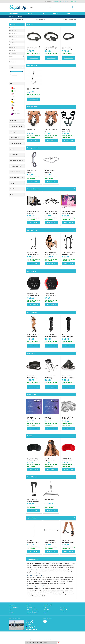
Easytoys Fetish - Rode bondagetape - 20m (51, 295)
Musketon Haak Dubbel (32, 171)
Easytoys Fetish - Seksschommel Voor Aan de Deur (33, 253)
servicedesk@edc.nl (31, 630)
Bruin (14, 108)
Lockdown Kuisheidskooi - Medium (49, 418)
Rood (14, 88)
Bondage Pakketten (14, 39)
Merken (11, 613)
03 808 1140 (30, 628)
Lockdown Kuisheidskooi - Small (34, 418)
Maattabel (47, 609)
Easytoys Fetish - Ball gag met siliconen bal (34, 48)
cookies (45, 643)
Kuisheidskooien (13, 53)
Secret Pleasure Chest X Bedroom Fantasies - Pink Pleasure (68, 212)
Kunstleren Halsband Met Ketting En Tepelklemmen (51, 377)
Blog (11, 609)
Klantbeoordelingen (52, 640)
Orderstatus (64, 609)
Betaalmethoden (31, 608)
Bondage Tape (13, 45)
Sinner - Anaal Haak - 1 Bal (33, 89)
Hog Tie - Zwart (32, 129)
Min (11, 74)
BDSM (43, 13)
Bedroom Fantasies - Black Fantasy (34, 212)
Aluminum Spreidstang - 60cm (33, 541)
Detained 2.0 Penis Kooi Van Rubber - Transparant (67, 418)
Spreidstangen (12, 62)
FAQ (45, 613)
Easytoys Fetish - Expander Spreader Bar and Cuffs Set (50, 541)
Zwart (14, 99)
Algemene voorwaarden (34, 640)
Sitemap (63, 611)
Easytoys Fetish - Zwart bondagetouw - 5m (51, 336)
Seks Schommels (13, 59)
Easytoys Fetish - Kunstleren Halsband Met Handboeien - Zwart (68, 377)
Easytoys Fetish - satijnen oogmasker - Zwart (34, 459)
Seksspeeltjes (14, 13)
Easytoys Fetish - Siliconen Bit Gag (67, 48)
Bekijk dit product (34, 58)
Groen (14, 91)
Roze (14, 94)
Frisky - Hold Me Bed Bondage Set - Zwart (51, 212)
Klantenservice (58, 2)
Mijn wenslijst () (73, 2)
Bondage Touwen (13, 48)
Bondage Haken (13, 31)
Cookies (63, 608)
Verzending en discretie (33, 611)
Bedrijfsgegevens (14, 608)
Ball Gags (11, 28)
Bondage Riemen (13, 42)
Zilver (14, 105)
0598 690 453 (30, 626)
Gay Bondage (50, 594)
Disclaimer (42, 640)
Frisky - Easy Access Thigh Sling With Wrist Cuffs (51, 253)
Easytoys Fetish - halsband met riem (33, 377)
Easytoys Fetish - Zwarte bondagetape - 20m (34, 295)
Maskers (11, 56)
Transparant (16, 111)
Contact (46, 608)
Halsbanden (12, 50)
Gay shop (44, 596)
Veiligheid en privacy (32, 609)
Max (17, 77)
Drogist (56, 13)
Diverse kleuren (16, 114)
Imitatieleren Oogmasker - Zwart (50, 459)
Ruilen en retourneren (32, 613)
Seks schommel (49, 499)
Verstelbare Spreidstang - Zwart (68, 541)
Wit (14, 97)
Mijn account (65, 2)
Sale (69, 13)
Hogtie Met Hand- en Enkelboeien (51, 130)
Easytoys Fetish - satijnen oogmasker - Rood (68, 459)
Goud (14, 102)
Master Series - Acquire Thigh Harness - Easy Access (68, 130)
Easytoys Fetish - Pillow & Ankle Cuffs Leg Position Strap (33, 500)
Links (11, 611)
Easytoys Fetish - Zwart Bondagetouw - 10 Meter (68, 336)
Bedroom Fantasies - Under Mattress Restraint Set (34, 336)
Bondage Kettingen (14, 36)
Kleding (29, 13)
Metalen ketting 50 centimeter (50, 171)
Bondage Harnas (13, 33)
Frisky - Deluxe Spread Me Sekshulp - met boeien (68, 253)
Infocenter (47, 611)
